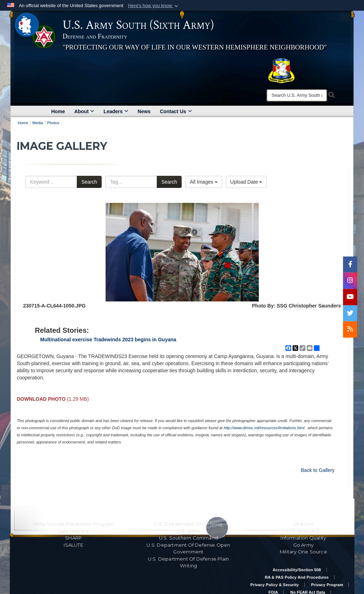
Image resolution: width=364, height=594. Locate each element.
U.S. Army (188, 531)
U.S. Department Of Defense (188, 524)
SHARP (73, 538)
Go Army (303, 545)
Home (58, 111)
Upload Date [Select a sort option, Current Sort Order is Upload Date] (246, 182)
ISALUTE (73, 545)
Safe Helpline (74, 531)
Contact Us (176, 111)
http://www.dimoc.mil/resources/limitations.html (264, 428)
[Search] (297, 95)
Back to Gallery (318, 470)
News (144, 111)
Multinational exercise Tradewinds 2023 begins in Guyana (108, 340)
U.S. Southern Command (188, 538)
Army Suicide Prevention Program (73, 524)
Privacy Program (327, 585)
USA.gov (303, 524)
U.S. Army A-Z (303, 531)
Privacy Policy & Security (274, 585)
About (84, 111)
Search (89, 182)
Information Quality (303, 538)
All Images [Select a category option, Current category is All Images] (204, 182)
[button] (154, 6)
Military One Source (303, 552)
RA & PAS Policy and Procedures (297, 577)
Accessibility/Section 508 (297, 570)
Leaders (116, 111)
